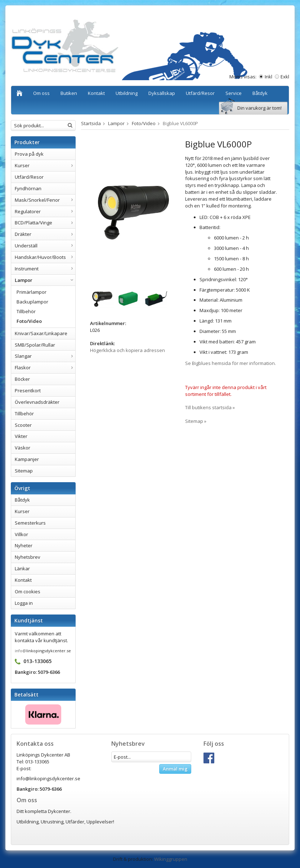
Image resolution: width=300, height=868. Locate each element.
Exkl (285, 77)
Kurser (45, 165)
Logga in (24, 603)
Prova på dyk (29, 154)
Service (234, 93)
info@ (21, 651)
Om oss (41, 93)
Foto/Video (29, 321)
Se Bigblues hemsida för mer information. (230, 363)
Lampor (45, 280)
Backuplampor (32, 302)
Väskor (23, 448)
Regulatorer (45, 211)
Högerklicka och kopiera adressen (127, 350)
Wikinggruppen (171, 859)
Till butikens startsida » (210, 407)
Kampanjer (27, 459)
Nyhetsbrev (28, 557)
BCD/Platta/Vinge (45, 223)
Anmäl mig (175, 769)
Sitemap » (196, 421)
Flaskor (45, 367)
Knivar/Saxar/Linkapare (41, 333)
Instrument (45, 269)
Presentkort (28, 390)
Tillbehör (26, 311)
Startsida (91, 123)
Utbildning (127, 93)
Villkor (21, 534)
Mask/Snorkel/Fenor (45, 200)
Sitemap (24, 471)
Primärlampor (32, 292)
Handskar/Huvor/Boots (45, 257)
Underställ (45, 246)
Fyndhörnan (28, 188)
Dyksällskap (162, 93)
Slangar (45, 356)
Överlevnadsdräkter (37, 402)
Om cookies (28, 591)
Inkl (268, 77)
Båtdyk (260, 93)
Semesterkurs (30, 523)
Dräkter (45, 234)
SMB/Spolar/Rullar (35, 345)
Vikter (21, 436)
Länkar (22, 568)
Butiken (69, 93)
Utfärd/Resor (200, 93)
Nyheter (24, 545)
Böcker (22, 379)
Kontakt (96, 93)
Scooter (23, 425)
